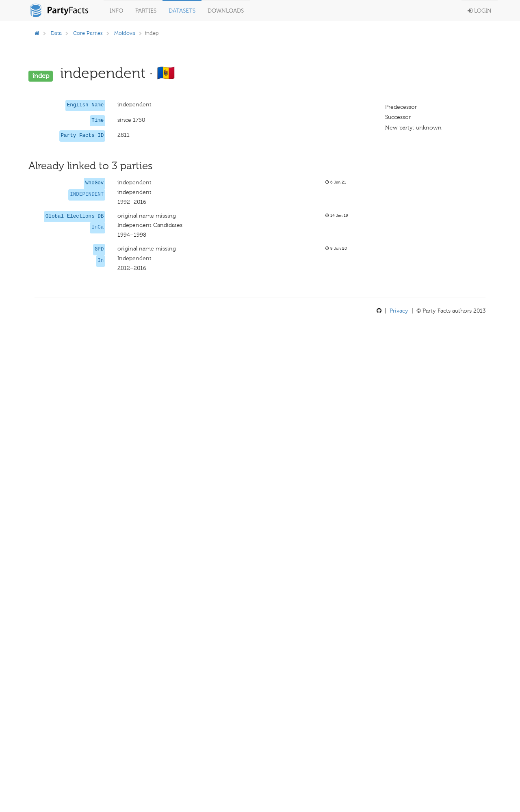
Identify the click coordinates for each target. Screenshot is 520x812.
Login (480, 11)
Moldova (125, 33)
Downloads (226, 11)
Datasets (182, 11)
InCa (97, 227)
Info (116, 11)
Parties (146, 11)
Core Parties (88, 33)
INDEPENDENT (87, 194)
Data (56, 33)
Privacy (399, 311)
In (101, 261)
